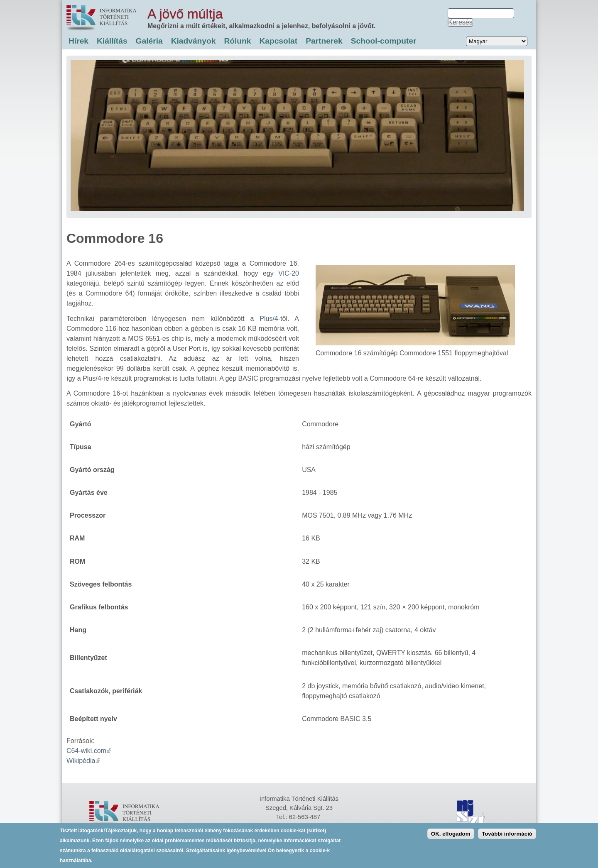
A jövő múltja (185, 14)
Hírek (78, 41)
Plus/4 (269, 319)
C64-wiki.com (89, 751)
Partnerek (324, 41)
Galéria (149, 41)
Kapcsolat (278, 41)
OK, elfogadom (451, 837)
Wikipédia (83, 761)
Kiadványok (194, 41)
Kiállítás (112, 41)
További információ (507, 837)
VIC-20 (289, 273)
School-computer (384, 41)
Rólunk (237, 41)
